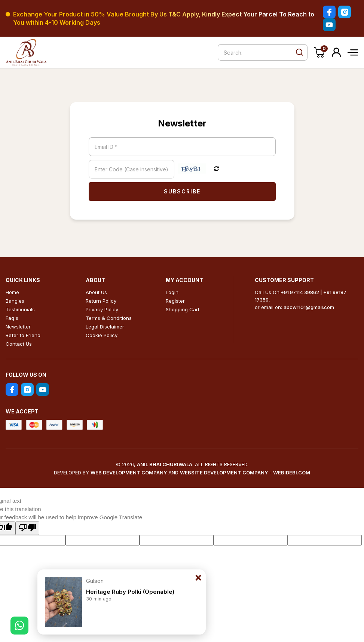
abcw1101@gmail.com (309, 307)
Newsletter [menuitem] (18, 327)
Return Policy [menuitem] (101, 301)
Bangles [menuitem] (15, 301)
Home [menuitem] (12, 292)
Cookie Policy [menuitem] (102, 335)
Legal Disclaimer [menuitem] (105, 327)
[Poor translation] (27, 528)
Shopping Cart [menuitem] (183, 309)
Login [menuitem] (172, 292)
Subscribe (182, 191)
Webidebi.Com (292, 473)
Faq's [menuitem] (12, 318)
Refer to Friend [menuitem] (23, 335)
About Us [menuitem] (96, 292)
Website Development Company (224, 473)
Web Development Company (129, 473)
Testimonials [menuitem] (20, 309)
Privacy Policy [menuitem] (102, 309)
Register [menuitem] (175, 301)
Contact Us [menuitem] (19, 344)
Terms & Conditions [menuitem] (109, 318)
